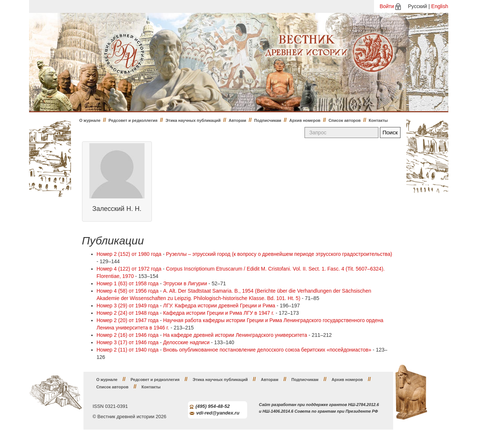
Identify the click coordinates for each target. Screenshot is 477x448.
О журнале (90, 120)
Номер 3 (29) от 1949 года (128, 306)
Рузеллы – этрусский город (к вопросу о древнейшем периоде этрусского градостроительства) (279, 254)
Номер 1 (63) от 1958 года (128, 283)
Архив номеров (305, 120)
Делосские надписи (186, 342)
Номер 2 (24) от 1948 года (128, 313)
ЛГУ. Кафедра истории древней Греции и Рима (219, 306)
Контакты (378, 120)
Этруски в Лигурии (185, 283)
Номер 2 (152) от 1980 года (129, 254)
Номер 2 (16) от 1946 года (128, 335)
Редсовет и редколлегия (133, 120)
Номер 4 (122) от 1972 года (129, 269)
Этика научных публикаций (193, 120)
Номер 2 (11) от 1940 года (128, 350)
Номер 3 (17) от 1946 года (128, 342)
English (440, 6)
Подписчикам (268, 120)
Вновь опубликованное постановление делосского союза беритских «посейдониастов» (267, 350)
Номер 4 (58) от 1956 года (128, 291)
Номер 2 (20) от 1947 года (128, 320)
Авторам (238, 120)
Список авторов (345, 120)
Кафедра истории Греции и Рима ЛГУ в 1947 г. (218, 313)
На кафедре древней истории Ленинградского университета (235, 335)
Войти (387, 6)
